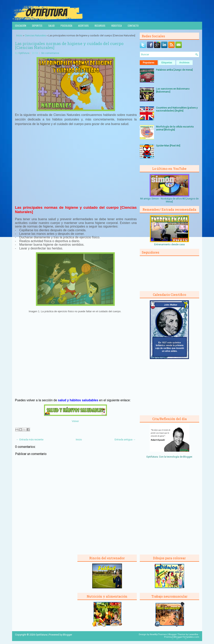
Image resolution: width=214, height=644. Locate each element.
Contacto (133, 26)
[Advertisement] (76, 168)
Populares (149, 63)
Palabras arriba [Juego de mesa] (174, 70)
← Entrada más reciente (30, 440)
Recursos (100, 26)
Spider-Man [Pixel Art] (168, 146)
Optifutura (24, 53)
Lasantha (193, 634)
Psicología (66, 26)
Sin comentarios (50, 53)
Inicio (19, 35)
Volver (75, 421)
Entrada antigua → (125, 440)
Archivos (184, 63)
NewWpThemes (158, 634)
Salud (51, 26)
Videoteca (117, 26)
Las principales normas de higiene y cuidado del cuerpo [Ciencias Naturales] (69, 45)
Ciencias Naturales (35, 35)
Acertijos (83, 26)
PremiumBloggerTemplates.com (182, 637)
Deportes (37, 26)
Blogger (188, 457)
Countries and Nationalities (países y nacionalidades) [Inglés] (177, 109)
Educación (21, 26)
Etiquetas (167, 63)
